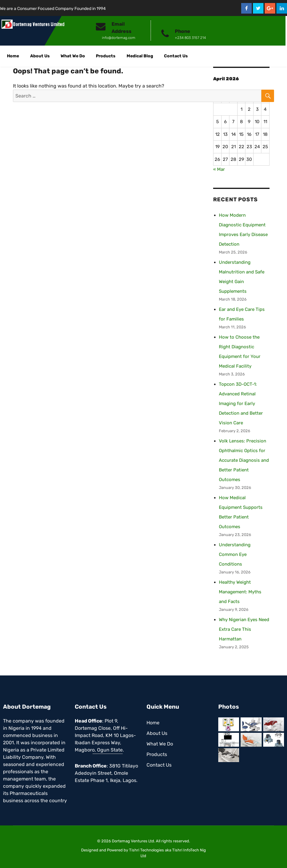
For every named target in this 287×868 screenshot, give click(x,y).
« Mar (219, 169)
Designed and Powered (102, 850)
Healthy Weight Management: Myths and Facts (240, 592)
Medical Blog (140, 56)
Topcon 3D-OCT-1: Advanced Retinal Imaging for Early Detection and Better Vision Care (241, 404)
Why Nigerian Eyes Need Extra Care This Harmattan (244, 629)
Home (13, 56)
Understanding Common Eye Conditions (235, 554)
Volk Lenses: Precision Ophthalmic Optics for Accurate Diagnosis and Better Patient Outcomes (244, 460)
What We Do (73, 56)
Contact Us (176, 56)
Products (106, 56)
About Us (40, 56)
